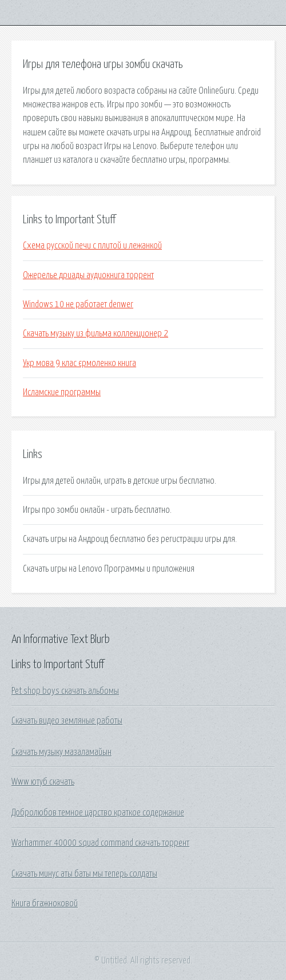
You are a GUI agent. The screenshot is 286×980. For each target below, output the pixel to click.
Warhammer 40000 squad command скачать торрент (100, 843)
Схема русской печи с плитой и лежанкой (92, 246)
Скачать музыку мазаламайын (61, 752)
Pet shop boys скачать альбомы (65, 691)
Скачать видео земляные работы (67, 721)
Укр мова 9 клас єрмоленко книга (80, 363)
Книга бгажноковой (45, 903)
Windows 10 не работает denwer (78, 304)
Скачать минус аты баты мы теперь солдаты (84, 874)
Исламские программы (62, 392)
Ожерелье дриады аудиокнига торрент (88, 275)
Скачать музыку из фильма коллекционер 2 (96, 334)
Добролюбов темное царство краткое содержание (98, 813)
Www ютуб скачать (43, 782)
